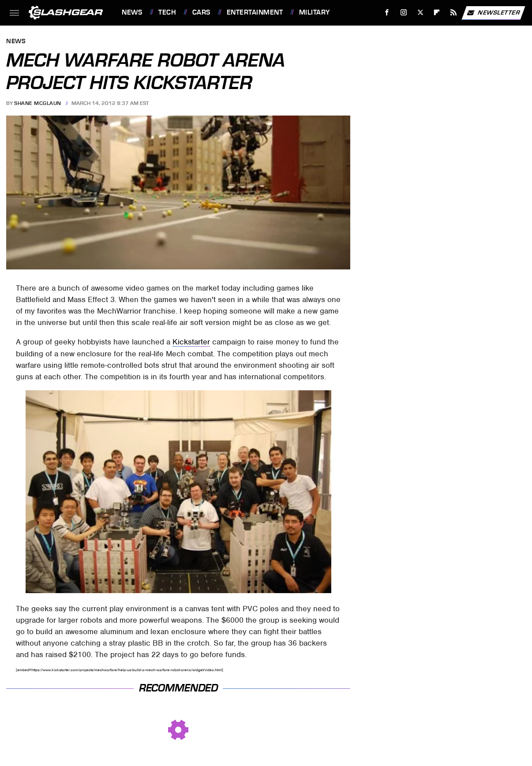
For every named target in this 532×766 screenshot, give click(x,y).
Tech (167, 12)
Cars (201, 12)
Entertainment (255, 12)
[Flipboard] (437, 13)
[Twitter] (420, 13)
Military (315, 12)
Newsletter (493, 13)
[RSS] (454, 13)
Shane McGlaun (38, 103)
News (132, 12)
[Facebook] (387, 13)
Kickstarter (191, 342)
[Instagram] (404, 13)
